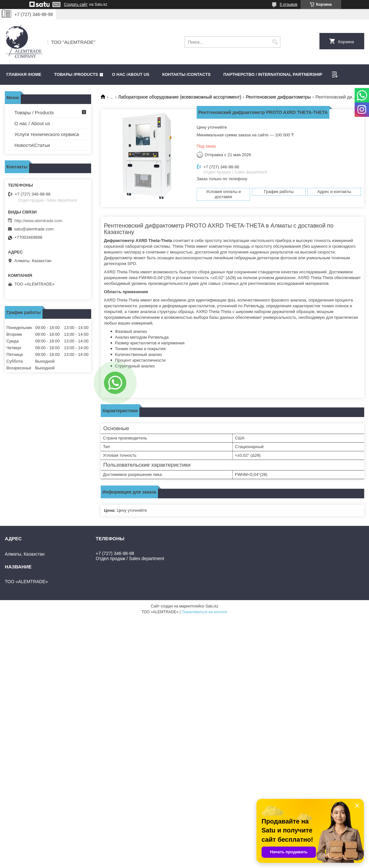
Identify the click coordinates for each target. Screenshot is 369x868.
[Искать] (275, 42)
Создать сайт (76, 4)
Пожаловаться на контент (204, 612)
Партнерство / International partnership (273, 74)
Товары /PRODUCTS (76, 74)
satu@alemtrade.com (34, 229)
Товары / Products (34, 113)
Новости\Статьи (32, 145)
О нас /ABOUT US (131, 74)
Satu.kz (212, 606)
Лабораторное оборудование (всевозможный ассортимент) (180, 97)
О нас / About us (32, 123)
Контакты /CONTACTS (186, 74)
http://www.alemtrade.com (38, 221)
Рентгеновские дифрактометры (278, 97)
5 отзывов (289, 4)
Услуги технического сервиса (47, 134)
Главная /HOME (24, 74)
